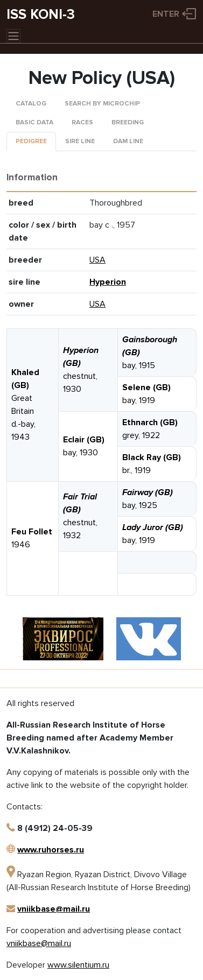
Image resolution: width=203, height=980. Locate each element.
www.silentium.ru (78, 965)
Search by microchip (102, 104)
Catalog (31, 104)
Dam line (128, 141)
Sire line (80, 141)
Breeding (128, 122)
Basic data (34, 122)
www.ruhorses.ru (51, 850)
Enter (166, 14)
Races (82, 122)
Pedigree (31, 141)
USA (97, 260)
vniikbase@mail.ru (54, 909)
